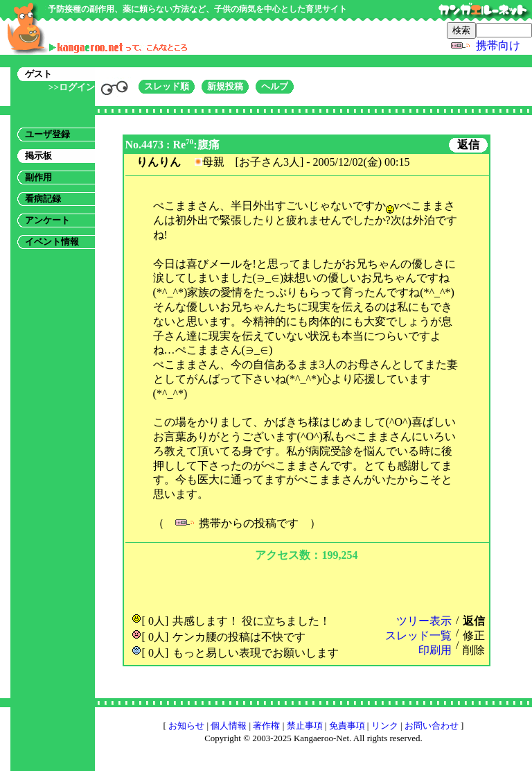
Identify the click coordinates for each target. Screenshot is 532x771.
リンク (385, 726)
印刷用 (435, 650)
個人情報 (229, 726)
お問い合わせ (432, 726)
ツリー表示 (424, 621)
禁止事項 (305, 726)
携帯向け (498, 45)
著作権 (266, 726)
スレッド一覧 (418, 635)
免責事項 (347, 726)
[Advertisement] (306, 586)
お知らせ (186, 726)
